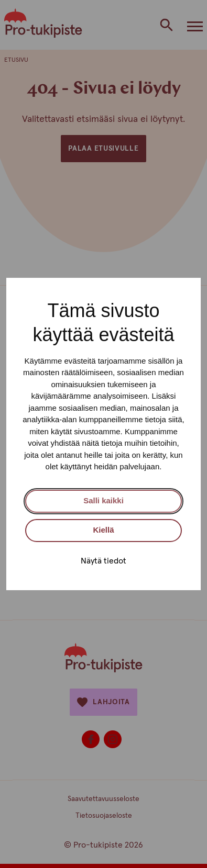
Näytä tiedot (103, 561)
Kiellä (103, 530)
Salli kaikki (103, 500)
